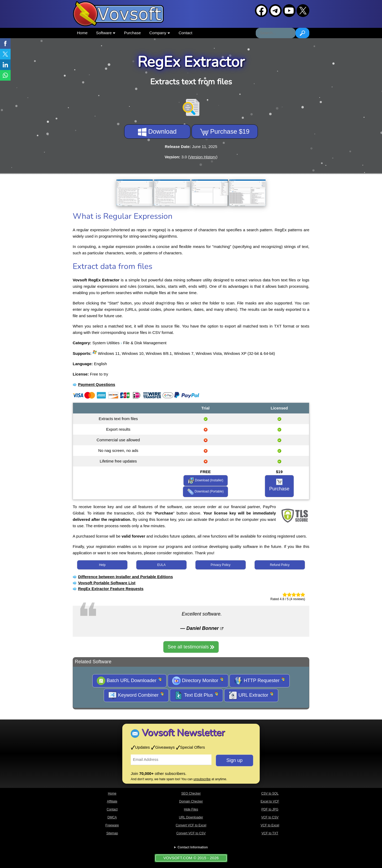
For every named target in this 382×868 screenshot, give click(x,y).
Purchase (132, 33)
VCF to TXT (270, 833)
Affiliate (112, 801)
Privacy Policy (221, 565)
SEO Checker (191, 793)
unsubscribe (202, 779)
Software (106, 33)
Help (102, 565)
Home (82, 33)
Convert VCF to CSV (191, 833)
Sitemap (112, 833)
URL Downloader (191, 817)
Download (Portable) (205, 492)
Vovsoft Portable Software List (107, 583)
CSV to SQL (270, 793)
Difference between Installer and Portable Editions (125, 577)
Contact (185, 33)
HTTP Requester (260, 681)
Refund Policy (280, 565)
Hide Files (191, 809)
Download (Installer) (206, 481)
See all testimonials (191, 647)
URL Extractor (251, 695)
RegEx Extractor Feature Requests (111, 589)
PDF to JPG (270, 809)
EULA (161, 565)
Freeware (112, 825)
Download (157, 132)
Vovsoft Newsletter (183, 733)
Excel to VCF (270, 801)
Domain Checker (191, 801)
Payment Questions (97, 384)
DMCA (112, 817)
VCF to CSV (270, 817)
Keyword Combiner (136, 695)
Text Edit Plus (196, 695)
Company (160, 33)
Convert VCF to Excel (191, 825)
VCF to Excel (270, 825)
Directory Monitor (198, 681)
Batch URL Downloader (129, 681)
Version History (203, 157)
